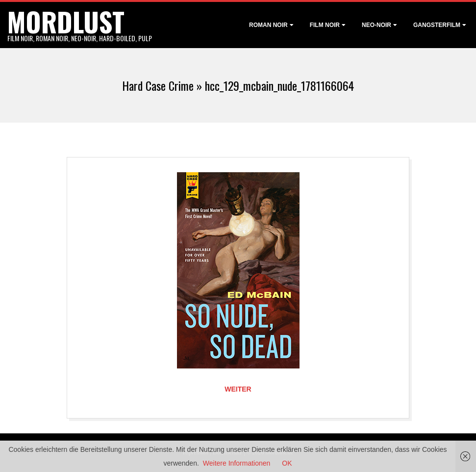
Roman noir (268, 25)
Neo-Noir (376, 25)
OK (287, 463)
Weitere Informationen (237, 463)
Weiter (238, 389)
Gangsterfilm (437, 25)
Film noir (325, 25)
